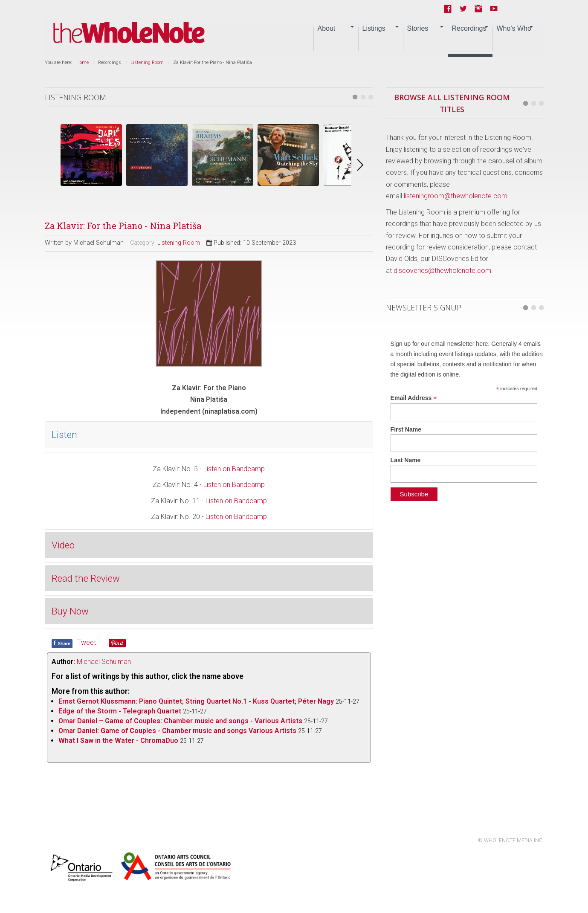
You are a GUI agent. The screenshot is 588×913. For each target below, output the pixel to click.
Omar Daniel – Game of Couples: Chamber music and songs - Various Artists (180, 721)
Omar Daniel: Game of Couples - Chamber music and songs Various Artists (177, 731)
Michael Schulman (104, 662)
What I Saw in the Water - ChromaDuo (118, 741)
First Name (406, 429)
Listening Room (147, 62)
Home (83, 62)
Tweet (87, 642)
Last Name (406, 460)
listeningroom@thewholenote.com (456, 196)
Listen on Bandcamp (234, 469)
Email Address (414, 398)
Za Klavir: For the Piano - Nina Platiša (123, 226)
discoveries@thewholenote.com (442, 271)
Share (62, 643)
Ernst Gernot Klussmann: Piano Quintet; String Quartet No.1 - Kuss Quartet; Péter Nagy (196, 701)
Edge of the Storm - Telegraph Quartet (120, 711)
